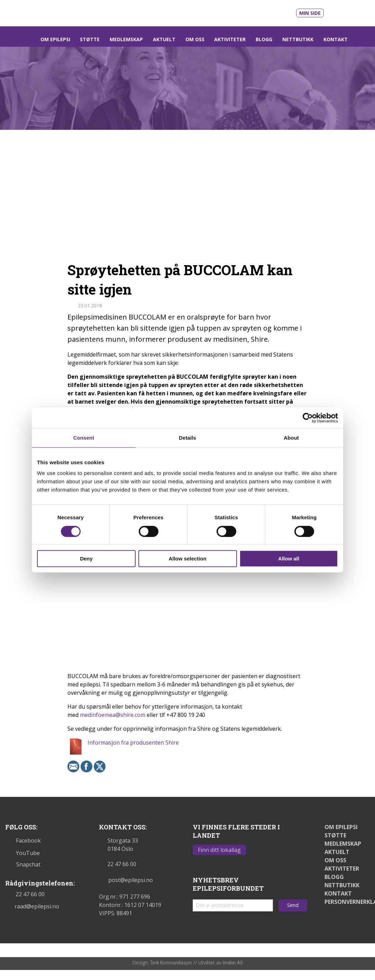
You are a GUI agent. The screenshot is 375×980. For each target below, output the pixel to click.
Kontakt (336, 39)
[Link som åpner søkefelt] (361, 39)
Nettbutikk (298, 39)
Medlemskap (126, 39)
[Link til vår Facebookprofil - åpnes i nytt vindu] (353, 12)
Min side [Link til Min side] (310, 13)
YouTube (22, 853)
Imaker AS (233, 963)
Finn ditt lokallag (219, 850)
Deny (86, 559)
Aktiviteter (230, 39)
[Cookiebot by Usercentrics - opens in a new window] (308, 418)
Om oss (195, 39)
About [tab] (291, 438)
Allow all (289, 559)
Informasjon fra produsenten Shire (133, 743)
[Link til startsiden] (53, 12)
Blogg (264, 39)
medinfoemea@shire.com (113, 715)
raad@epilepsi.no (32, 906)
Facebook (23, 840)
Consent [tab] (84, 438)
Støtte (90, 39)
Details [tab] (187, 438)
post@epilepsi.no (126, 880)
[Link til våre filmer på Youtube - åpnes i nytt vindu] (337, 12)
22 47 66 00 (25, 894)
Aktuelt (164, 39)
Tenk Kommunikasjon (171, 963)
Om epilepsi (55, 39)
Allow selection (187, 559)
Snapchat (23, 864)
